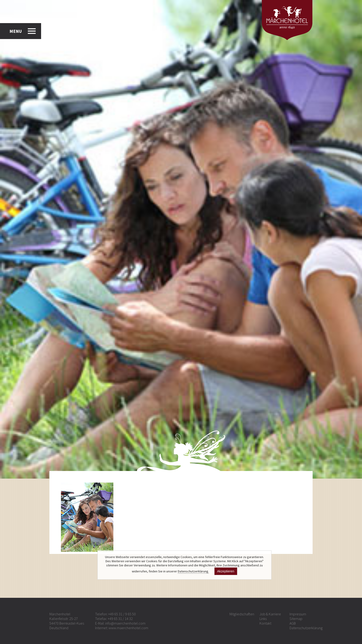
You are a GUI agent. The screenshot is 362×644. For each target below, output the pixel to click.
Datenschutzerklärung (306, 628)
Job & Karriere (270, 614)
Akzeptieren (226, 571)
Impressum (298, 614)
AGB (293, 623)
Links (263, 619)
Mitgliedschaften (242, 614)
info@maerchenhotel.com (125, 623)
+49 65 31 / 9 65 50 (122, 614)
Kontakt (265, 623)
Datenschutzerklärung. (193, 571)
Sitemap (296, 619)
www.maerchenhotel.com (128, 628)
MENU (16, 31)
